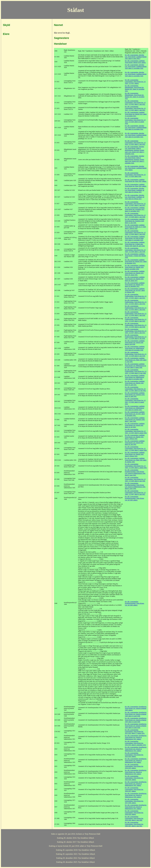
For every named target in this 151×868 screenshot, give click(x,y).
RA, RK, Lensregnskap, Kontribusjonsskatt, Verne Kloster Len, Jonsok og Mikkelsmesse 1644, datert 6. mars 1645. (135, 473)
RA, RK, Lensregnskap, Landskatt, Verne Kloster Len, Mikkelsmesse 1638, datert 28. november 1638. (135, 348)
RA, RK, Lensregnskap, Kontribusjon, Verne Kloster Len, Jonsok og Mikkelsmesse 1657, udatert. (136, 807)
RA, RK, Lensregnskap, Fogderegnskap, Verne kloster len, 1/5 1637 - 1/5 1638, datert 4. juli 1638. (136, 337)
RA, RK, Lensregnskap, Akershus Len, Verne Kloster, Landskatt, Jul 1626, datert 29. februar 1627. (135, 190)
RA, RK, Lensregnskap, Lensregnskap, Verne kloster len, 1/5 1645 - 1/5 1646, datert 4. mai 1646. (135, 479)
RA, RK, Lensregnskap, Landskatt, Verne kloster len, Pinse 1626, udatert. (136, 180)
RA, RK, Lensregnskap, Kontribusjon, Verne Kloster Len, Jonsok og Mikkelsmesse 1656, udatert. (136, 795)
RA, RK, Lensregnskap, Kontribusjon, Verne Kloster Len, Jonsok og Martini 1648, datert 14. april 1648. (136, 714)
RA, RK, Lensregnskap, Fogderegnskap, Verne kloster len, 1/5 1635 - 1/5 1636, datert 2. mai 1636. (136, 325)
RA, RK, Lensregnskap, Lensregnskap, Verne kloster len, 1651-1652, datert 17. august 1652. (135, 732)
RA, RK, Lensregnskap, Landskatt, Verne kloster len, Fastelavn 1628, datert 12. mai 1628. (135, 221)
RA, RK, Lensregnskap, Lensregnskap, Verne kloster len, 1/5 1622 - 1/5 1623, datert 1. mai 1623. (135, 108)
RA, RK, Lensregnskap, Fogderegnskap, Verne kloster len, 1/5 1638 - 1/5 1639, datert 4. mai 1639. (136, 354)
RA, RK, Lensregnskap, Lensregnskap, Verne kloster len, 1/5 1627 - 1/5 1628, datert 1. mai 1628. (135, 215)
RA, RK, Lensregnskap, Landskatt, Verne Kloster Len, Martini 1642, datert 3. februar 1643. (135, 437)
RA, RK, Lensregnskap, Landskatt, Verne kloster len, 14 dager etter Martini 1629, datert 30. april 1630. (135, 244)
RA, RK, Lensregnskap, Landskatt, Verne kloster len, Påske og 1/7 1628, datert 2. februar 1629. (135, 227)
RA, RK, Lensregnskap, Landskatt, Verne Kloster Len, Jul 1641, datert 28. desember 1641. (135, 414)
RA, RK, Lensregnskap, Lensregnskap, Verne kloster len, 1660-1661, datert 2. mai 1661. (134, 824)
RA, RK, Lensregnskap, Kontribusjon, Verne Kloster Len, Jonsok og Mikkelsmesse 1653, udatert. (136, 760)
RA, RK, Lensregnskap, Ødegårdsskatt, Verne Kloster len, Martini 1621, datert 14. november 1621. (135, 88)
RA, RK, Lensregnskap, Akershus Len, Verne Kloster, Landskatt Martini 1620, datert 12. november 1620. (136, 67)
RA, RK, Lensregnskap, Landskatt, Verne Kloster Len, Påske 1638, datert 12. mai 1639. (136, 360)
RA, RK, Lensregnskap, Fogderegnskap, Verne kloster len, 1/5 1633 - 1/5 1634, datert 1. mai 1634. (136, 314)
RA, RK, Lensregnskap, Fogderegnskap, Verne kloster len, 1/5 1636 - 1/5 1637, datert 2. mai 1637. (136, 331)
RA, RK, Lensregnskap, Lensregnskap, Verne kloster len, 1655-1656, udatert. (134, 778)
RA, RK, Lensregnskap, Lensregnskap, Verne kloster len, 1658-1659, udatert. (134, 813)
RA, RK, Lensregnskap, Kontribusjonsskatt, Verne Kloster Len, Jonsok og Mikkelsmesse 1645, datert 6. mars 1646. (135, 486)
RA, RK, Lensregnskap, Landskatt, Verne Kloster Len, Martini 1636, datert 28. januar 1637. (135, 279)
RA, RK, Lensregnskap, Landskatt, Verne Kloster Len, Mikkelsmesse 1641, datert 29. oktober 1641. (135, 408)
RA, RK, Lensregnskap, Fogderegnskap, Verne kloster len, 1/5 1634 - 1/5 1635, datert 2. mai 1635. (136, 319)
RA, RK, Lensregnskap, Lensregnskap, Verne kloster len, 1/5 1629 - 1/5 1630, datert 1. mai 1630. (135, 250)
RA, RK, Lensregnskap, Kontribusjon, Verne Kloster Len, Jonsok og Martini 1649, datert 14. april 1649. (136, 720)
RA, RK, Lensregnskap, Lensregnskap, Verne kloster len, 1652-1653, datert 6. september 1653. (136, 743)
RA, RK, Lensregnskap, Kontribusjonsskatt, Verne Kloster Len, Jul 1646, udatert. (135, 498)
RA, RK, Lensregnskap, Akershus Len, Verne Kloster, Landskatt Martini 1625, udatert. (136, 168)
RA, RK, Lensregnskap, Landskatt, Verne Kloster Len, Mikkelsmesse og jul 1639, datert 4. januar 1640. (135, 366)
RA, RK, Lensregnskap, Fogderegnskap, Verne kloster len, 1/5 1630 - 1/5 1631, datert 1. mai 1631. (136, 296)
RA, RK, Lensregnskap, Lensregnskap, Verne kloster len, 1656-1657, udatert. (134, 789)
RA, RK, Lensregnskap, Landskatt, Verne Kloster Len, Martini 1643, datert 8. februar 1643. (135, 454)
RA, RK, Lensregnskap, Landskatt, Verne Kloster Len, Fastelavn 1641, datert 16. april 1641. (135, 395)
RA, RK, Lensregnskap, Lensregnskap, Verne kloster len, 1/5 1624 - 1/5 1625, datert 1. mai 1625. (135, 143)
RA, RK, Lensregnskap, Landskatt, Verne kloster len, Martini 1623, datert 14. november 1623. (136, 114)
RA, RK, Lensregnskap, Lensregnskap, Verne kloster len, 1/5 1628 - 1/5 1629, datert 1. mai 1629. (135, 233)
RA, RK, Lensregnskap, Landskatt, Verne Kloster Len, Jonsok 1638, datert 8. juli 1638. (135, 342)
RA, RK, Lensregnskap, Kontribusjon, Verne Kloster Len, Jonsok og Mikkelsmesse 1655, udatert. (136, 784)
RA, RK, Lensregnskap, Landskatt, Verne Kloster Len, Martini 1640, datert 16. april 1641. (135, 383)
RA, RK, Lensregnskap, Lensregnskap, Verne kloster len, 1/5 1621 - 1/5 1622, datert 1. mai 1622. (135, 103)
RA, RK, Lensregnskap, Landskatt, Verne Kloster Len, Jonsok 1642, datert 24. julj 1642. (135, 425)
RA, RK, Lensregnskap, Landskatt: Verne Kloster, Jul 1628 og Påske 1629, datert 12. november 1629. (135, 238)
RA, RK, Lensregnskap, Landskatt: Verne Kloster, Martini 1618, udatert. (135, 62)
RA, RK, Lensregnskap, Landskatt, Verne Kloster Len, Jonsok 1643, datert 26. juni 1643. (135, 443)
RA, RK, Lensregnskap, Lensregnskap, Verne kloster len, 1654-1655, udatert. (134, 766)
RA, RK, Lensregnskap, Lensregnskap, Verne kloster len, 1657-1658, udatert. (134, 801)
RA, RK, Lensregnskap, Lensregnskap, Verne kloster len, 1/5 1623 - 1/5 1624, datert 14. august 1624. (135, 121)
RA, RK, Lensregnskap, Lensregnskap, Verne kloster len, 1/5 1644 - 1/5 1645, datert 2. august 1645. (136, 466)
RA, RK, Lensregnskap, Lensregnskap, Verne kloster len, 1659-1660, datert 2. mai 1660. (134, 818)
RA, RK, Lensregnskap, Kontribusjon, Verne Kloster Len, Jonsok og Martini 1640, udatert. (136, 708)
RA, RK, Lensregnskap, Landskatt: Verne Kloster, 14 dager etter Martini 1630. (135, 256)
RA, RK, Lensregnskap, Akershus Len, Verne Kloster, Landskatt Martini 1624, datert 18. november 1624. (136, 127)
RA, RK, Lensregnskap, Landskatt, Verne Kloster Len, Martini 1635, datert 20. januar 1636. (135, 273)
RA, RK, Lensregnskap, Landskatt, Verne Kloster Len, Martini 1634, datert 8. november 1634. (135, 267)
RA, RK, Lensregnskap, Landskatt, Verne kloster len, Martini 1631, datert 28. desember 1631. (136, 261)
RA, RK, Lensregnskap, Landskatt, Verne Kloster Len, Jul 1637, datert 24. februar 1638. (135, 290)
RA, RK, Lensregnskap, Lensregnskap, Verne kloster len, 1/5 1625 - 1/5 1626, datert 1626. (135, 175)
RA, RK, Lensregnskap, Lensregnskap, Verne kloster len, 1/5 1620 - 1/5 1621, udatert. (135, 82)
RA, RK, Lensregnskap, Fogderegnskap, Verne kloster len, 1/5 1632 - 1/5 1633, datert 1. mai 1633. (136, 308)
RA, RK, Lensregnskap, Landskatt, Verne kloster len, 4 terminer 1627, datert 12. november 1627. (135, 209)
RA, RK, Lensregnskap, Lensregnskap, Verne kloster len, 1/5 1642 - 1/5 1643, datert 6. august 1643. (136, 431)
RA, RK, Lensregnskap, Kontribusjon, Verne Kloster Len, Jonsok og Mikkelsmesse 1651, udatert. (136, 737)
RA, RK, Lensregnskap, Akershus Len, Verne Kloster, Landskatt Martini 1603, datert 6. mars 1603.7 (136, 57)
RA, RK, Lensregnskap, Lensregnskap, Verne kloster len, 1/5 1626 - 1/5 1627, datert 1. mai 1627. (135, 204)
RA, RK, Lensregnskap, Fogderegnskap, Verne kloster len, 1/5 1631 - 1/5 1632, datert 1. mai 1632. (136, 302)
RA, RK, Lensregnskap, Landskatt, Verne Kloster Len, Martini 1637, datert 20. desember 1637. (135, 285)
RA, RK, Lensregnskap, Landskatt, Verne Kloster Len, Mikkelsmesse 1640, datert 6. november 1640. (135, 377)
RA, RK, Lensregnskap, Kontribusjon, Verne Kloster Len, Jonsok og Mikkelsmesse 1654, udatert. (136, 772)
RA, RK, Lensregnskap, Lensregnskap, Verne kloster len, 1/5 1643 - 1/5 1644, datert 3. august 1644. (136, 448)
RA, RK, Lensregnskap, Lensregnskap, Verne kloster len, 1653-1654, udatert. (134, 755)
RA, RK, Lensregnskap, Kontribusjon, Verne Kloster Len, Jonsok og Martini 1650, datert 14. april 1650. (136, 726)
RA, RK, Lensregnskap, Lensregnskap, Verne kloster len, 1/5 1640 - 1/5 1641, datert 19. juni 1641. (135, 389)
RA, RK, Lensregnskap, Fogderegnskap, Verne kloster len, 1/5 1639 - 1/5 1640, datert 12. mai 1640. (136, 371)
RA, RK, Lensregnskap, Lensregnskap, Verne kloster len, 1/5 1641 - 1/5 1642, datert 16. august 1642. (135, 401)
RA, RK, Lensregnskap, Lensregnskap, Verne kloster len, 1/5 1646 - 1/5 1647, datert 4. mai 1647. (135, 493)
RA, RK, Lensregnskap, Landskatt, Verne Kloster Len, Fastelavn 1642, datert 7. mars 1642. (135, 420)
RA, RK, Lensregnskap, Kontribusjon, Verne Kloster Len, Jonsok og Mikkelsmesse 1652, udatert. (136, 749)
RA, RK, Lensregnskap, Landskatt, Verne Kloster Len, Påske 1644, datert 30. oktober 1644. (136, 460)
